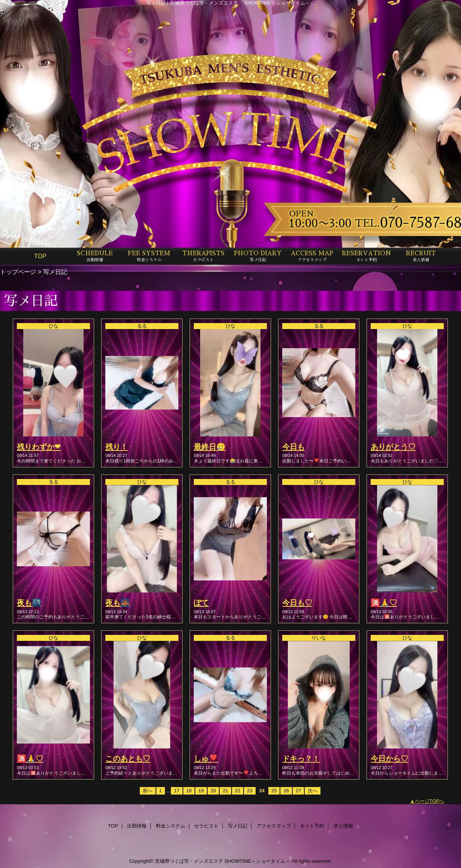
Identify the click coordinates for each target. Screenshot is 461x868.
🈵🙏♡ (384, 603)
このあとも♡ (128, 759)
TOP (40, 256)
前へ (148, 791)
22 (238, 791)
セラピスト (206, 826)
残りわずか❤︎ (39, 447)
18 (189, 791)
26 (286, 791)
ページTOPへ (430, 801)
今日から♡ (389, 759)
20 (213, 791)
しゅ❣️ (206, 759)
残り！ (117, 447)
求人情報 (343, 826)
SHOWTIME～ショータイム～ (257, 861)
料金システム (171, 826)
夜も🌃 (29, 603)
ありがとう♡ (393, 447)
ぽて (201, 603)
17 (177, 791)
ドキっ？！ (301, 759)
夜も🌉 (117, 603)
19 (201, 791)
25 (274, 791)
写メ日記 (238, 826)
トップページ (18, 272)
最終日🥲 (210, 447)
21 (225, 791)
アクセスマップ (274, 826)
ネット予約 (312, 826)
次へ (313, 791)
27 (298, 791)
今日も (293, 447)
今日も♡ (297, 603)
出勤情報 (137, 826)
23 (250, 791)
